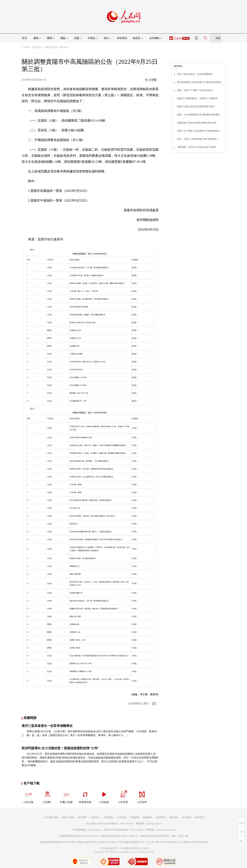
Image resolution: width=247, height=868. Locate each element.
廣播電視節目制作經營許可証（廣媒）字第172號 (164, 836)
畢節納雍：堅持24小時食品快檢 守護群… (198, 147)
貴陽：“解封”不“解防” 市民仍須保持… (196, 90)
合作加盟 (122, 817)
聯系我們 (200, 817)
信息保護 (187, 817)
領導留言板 (85, 796)
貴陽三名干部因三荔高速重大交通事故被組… (199, 131)
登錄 (218, 38)
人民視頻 (104, 796)
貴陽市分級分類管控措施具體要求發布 (196, 107)
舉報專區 (122, 38)
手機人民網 (66, 796)
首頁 (24, 38)
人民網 (25, 47)
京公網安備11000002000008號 (193, 842)
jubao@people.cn (154, 824)
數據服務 (147, 817)
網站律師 (174, 817)
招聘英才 (95, 817)
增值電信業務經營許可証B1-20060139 (119, 836)
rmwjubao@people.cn (166, 830)
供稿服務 (134, 817)
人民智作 (142, 796)
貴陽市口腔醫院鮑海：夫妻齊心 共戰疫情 (197, 98)
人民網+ (47, 796)
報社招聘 (82, 817)
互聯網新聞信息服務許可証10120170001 (78, 836)
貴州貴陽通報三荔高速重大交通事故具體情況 (199, 82)
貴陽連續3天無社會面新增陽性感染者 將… (198, 123)
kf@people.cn (95, 830)
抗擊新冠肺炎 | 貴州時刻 (57, 47)
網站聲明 (161, 817)
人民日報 (28, 796)
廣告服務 (108, 817)
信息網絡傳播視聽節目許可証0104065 (58, 842)
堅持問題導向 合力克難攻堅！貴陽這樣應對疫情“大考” (60, 748)
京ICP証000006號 (169, 842)
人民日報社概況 (51, 817)
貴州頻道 (37, 47)
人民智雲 (123, 796)
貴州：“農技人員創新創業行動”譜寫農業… (198, 139)
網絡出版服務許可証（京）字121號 (142, 842)
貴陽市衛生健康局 (50, 239)
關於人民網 (68, 817)
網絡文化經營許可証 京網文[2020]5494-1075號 (100, 842)
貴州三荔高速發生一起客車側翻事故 (47, 726)
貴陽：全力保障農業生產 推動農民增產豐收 (198, 115)
